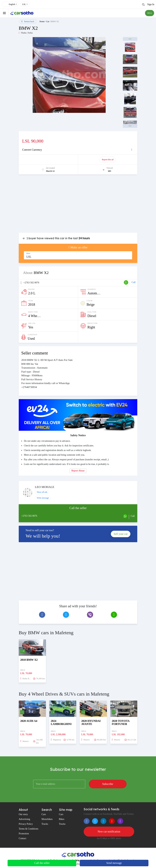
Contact (23, 838)
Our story (23, 814)
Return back (28, 21)
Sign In (151, 4)
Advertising (24, 819)
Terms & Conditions (29, 829)
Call (134, 282)
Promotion (24, 834)
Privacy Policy (26, 824)
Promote (49, 160)
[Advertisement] (78, 205)
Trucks (45, 824)
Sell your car (121, 534)
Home (42, 21)
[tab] (78, 150)
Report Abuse (78, 471)
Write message (43, 498)
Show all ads (42, 492)
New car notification (109, 832)
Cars (44, 814)
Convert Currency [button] (32, 150)
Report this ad (108, 160)
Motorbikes (47, 819)
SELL (150, 13)
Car (48, 21)
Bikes (62, 819)
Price (28, 253)
